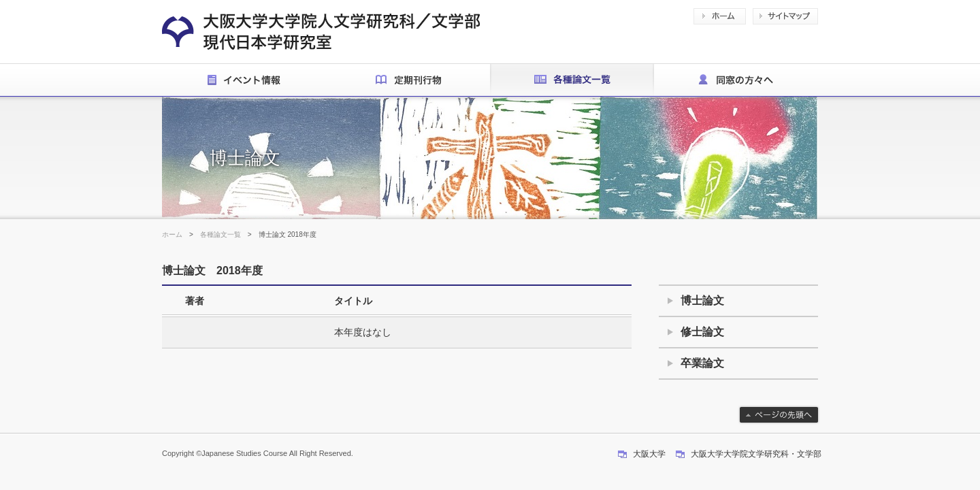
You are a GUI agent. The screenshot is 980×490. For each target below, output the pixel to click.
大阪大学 (649, 454)
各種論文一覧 (220, 234)
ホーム (172, 234)
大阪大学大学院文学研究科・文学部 (756, 454)
